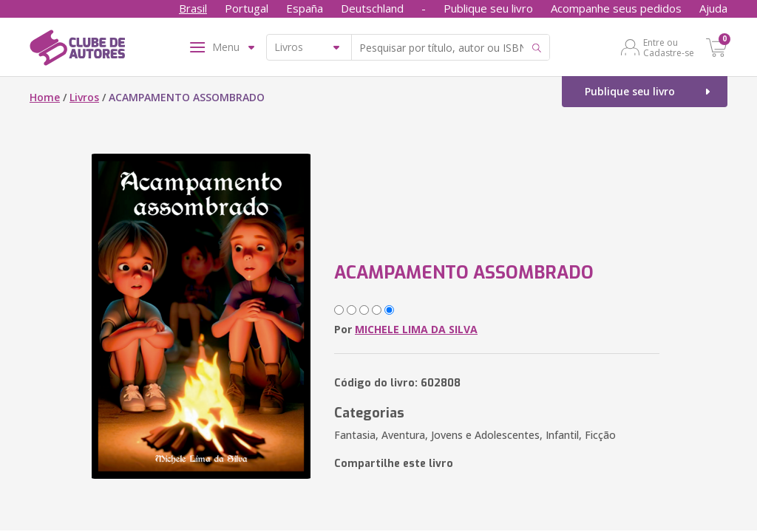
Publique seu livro (488, 8)
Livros (84, 97)
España (305, 8)
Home (45, 97)
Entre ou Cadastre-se (669, 47)
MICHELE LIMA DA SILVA (416, 329)
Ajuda (713, 8)
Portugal (247, 8)
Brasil (193, 8)
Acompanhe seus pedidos (616, 8)
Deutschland (372, 8)
